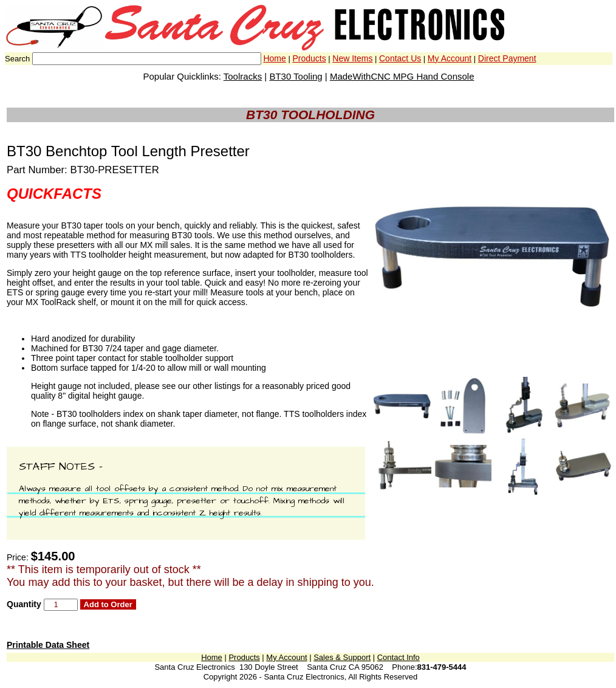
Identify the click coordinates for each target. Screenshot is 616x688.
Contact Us (400, 58)
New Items (352, 58)
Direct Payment (507, 58)
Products (309, 58)
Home (274, 58)
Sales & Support (342, 657)
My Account (450, 58)
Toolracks (243, 76)
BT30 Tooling (296, 76)
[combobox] (147, 59)
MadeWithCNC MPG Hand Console (402, 76)
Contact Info (399, 657)
